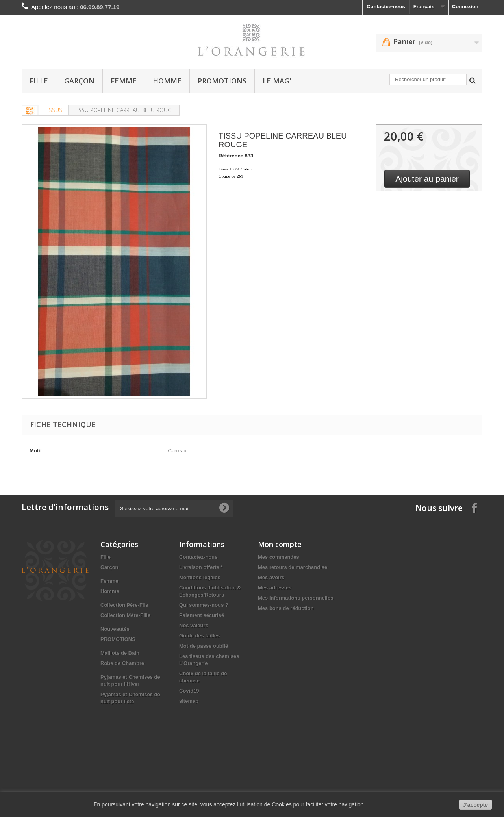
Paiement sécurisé (202, 615)
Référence (231, 156)
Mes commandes (279, 557)
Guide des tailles (199, 636)
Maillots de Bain (120, 653)
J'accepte (475, 805)
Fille (39, 81)
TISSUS (54, 110)
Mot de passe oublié (204, 646)
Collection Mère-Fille (125, 615)
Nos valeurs (194, 625)
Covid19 (189, 691)
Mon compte (280, 544)
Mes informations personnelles (296, 598)
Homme (167, 81)
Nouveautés (115, 629)
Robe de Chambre (122, 663)
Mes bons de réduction (286, 608)
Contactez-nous (386, 6)
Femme (124, 81)
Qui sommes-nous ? (204, 605)
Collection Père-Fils (124, 605)
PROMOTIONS (222, 81)
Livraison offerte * (201, 567)
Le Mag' (277, 81)
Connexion (465, 6)
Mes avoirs (271, 577)
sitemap (189, 701)
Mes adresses (275, 588)
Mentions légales (200, 577)
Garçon (79, 81)
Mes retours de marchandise (293, 567)
